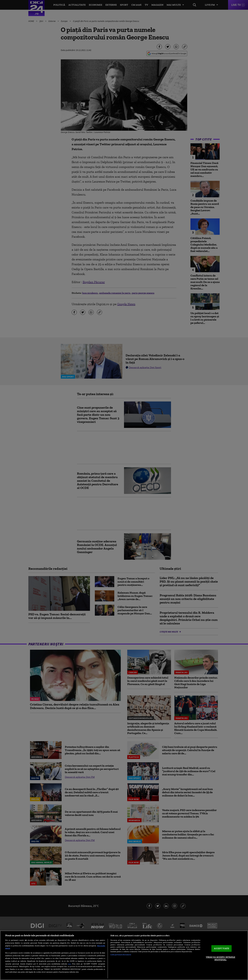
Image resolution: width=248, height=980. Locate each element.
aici (70, 964)
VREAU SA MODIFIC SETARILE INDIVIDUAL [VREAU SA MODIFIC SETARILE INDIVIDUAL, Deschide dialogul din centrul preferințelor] (221, 958)
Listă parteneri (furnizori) (121, 955)
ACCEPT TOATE (222, 948)
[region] (124, 955)
